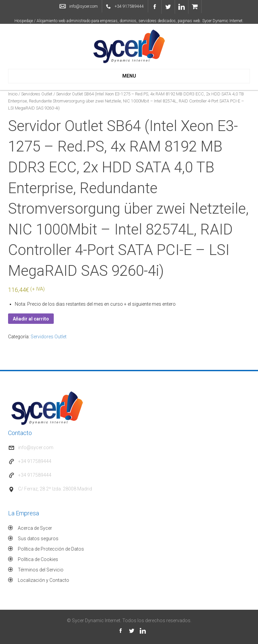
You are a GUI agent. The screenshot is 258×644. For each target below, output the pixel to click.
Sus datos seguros (38, 539)
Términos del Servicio (41, 570)
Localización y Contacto (44, 580)
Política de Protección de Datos (51, 549)
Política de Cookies (38, 559)
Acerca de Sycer (35, 528)
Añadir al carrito (31, 319)
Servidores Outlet (37, 94)
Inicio (13, 94)
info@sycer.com (83, 6)
